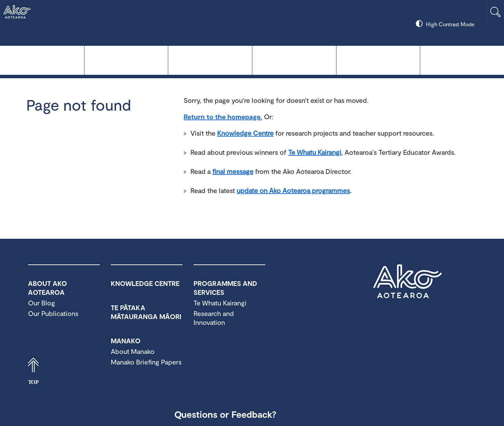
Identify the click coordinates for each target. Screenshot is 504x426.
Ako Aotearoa (408, 281)
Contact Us (306, 414)
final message (233, 171)
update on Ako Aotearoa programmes (293, 190)
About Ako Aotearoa (462, 60)
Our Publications (53, 313)
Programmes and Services (378, 60)
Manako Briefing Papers (146, 362)
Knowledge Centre (42, 60)
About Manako (133, 351)
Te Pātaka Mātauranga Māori (210, 60)
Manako (294, 60)
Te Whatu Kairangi (126, 60)
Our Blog (42, 303)
